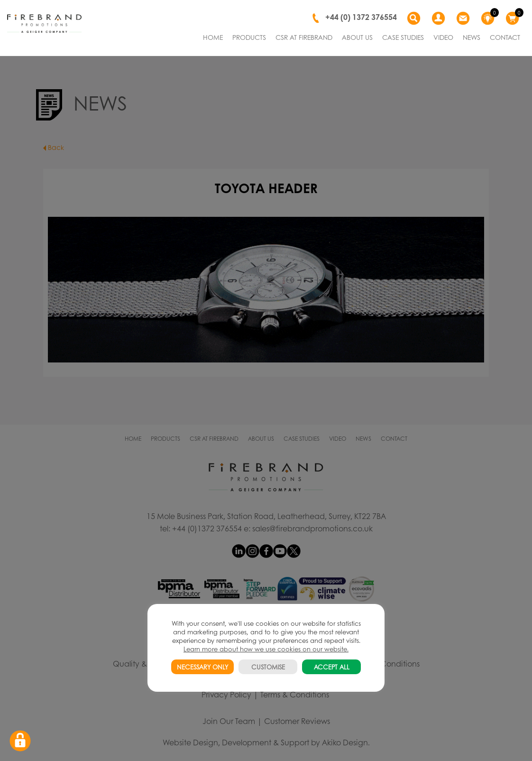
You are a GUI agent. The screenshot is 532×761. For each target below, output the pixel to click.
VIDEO (443, 37)
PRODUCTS (249, 37)
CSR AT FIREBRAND (304, 37)
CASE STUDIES (403, 37)
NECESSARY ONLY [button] (202, 667)
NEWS (472, 37)
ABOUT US (357, 37)
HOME (213, 37)
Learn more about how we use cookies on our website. (266, 649)
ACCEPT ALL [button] (332, 667)
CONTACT (505, 37)
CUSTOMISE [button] (268, 667)
